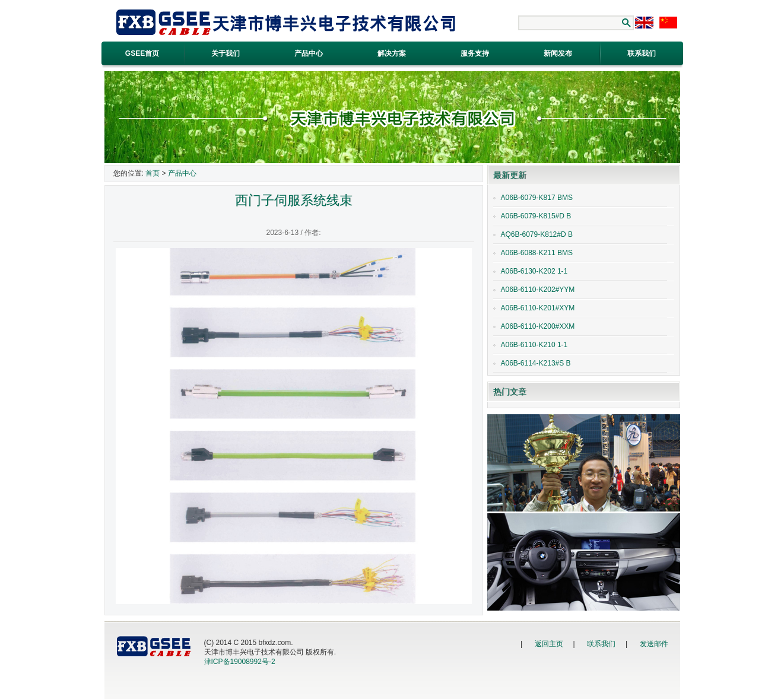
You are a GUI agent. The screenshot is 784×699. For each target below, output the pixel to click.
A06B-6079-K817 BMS (537, 198)
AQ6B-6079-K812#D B (537, 234)
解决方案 (392, 53)
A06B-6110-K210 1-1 (534, 345)
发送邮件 (654, 644)
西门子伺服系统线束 (294, 200)
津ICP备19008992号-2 (240, 662)
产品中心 (309, 53)
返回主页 (549, 644)
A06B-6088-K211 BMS (537, 253)
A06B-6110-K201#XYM (538, 308)
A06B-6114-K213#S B (536, 363)
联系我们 (601, 644)
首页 (153, 173)
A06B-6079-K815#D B (536, 216)
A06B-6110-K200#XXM (538, 326)
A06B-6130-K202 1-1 (534, 271)
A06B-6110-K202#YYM (538, 290)
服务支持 (475, 53)
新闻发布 (558, 53)
